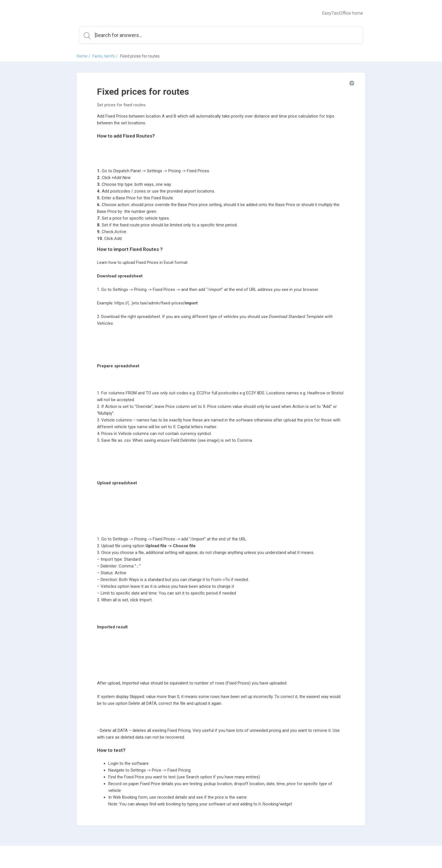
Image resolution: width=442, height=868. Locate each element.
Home (82, 56)
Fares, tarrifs (104, 56)
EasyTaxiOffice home (342, 13)
